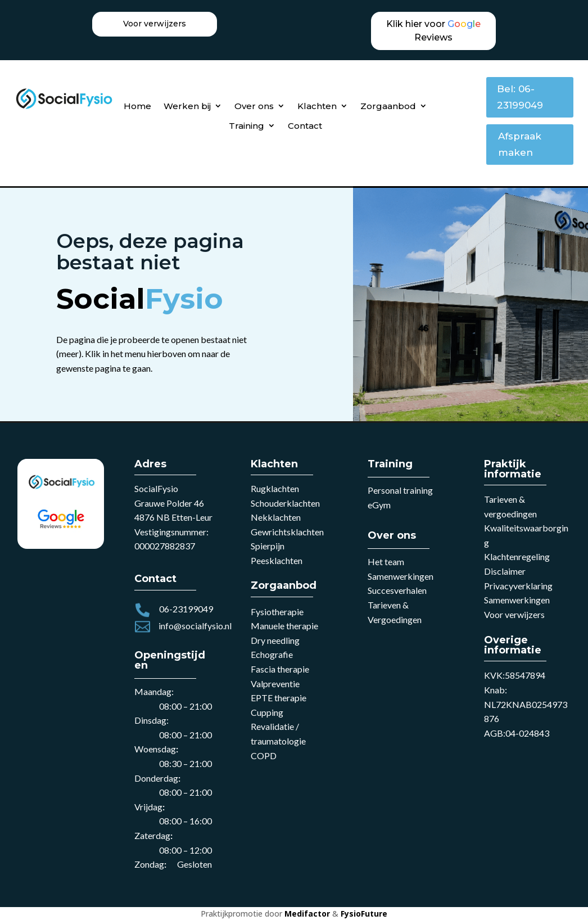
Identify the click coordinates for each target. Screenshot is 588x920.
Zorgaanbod (388, 106)
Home (137, 106)
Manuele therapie (284, 626)
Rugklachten (275, 488)
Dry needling (275, 640)
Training (246, 126)
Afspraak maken (520, 144)
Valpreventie (275, 684)
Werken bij (187, 106)
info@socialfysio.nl (195, 626)
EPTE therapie (279, 698)
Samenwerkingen (401, 576)
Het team (386, 562)
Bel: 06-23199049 (520, 97)
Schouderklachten (285, 503)
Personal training (400, 490)
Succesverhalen (397, 590)
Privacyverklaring (518, 586)
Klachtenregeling (517, 556)
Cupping (267, 712)
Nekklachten (276, 517)
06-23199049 (186, 609)
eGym (379, 505)
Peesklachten (277, 560)
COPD (264, 756)
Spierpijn (268, 546)
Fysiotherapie (277, 612)
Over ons (254, 106)
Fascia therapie (280, 669)
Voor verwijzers (514, 614)
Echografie (272, 654)
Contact (305, 126)
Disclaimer (505, 571)
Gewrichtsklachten (287, 532)
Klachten (317, 106)
